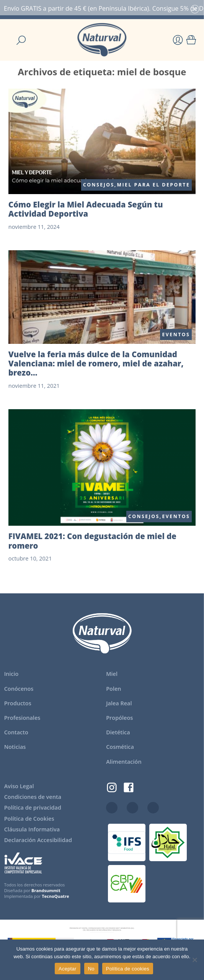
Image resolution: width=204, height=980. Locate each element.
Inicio (11, 660)
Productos (18, 689)
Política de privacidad (33, 793)
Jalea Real (119, 689)
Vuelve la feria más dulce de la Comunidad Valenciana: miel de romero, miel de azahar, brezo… (96, 349)
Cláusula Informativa (32, 815)
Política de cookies (128, 969)
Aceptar (68, 969)
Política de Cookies (29, 804)
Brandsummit (46, 876)
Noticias (15, 733)
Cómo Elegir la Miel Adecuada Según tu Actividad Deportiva (86, 194)
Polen (113, 674)
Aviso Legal (19, 772)
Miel (112, 660)
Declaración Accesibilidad (38, 826)
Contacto (16, 718)
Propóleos (119, 704)
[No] (194, 960)
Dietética (118, 718)
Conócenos (19, 674)
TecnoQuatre (55, 882)
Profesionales (22, 704)
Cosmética (120, 733)
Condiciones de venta (33, 783)
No (91, 969)
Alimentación (124, 747)
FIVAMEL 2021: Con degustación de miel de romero (92, 526)
